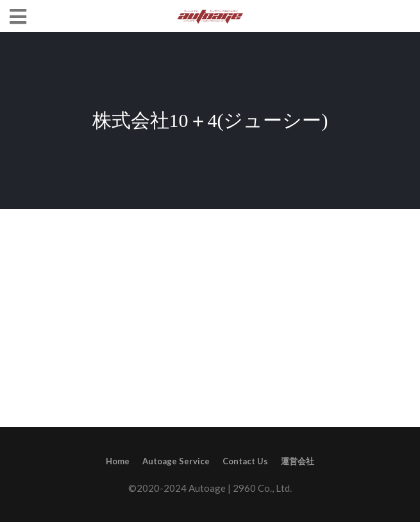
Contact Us (245, 461)
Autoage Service (176, 461)
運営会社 (298, 461)
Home (118, 461)
